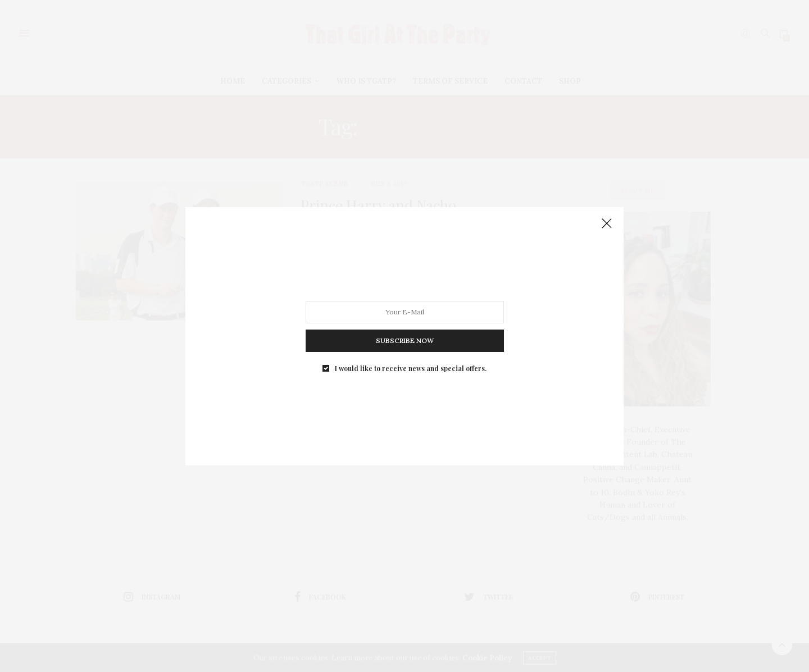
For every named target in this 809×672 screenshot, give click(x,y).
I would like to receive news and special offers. (411, 368)
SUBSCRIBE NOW (405, 340)
